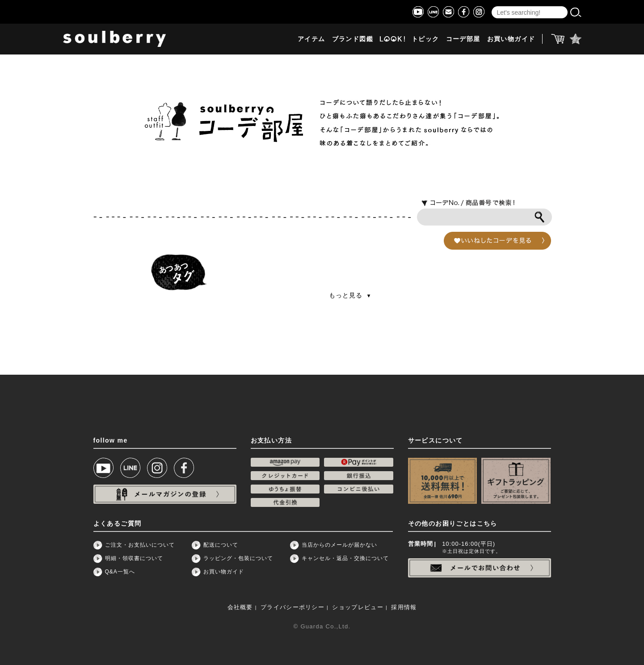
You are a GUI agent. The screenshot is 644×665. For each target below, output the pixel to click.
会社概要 (240, 607)
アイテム (311, 39)
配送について (221, 545)
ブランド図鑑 (353, 39)
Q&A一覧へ (120, 572)
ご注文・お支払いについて (140, 545)
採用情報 (404, 607)
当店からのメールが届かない (339, 545)
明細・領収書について (134, 558)
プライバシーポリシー (293, 607)
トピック (425, 39)
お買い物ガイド (511, 39)
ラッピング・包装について (238, 558)
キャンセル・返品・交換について (345, 558)
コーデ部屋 (463, 39)
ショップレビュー (358, 607)
